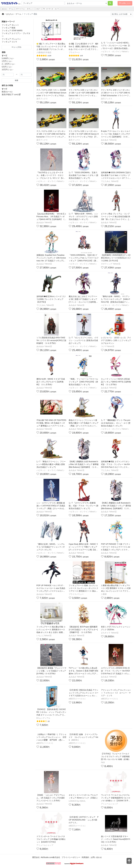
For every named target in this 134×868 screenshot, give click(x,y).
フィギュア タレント (10, 25)
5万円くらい (7, 67)
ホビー (38, 9)
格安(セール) (7, 92)
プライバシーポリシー (71, 857)
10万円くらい (7, 70)
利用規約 (85, 857)
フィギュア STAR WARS (12, 31)
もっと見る (17, 47)
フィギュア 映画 (9, 28)
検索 (17, 80)
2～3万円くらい (8, 64)
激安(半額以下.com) (11, 94)
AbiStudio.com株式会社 (50, 857)
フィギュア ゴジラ (9, 42)
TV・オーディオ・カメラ (51, 9)
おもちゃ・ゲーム (7, 9)
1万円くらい (7, 61)
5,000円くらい (8, 58)
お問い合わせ (96, 857)
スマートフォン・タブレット (25, 9)
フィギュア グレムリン (11, 39)
